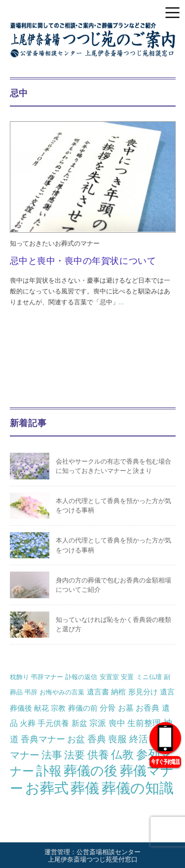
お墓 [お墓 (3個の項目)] (126, 708)
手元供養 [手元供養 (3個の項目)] (53, 723)
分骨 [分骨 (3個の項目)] (108, 708)
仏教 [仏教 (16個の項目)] (122, 755)
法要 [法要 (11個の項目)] (74, 755)
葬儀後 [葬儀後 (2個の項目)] (21, 708)
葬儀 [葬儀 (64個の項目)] (85, 788)
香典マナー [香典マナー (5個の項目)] (43, 739)
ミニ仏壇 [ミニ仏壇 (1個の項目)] (149, 677)
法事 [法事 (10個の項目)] (52, 755)
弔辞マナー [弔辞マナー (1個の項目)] (47, 677)
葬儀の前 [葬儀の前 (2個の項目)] (83, 708)
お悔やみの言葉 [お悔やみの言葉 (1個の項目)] (62, 692)
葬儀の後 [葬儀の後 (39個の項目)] (91, 771)
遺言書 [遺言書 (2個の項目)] (98, 692)
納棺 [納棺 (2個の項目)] (118, 692)
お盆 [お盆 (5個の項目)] (76, 739)
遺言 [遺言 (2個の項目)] (167, 692)
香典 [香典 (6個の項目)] (97, 739)
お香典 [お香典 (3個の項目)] (148, 708)
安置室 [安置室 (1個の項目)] (109, 677)
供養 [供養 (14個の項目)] (98, 755)
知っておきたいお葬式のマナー (55, 243)
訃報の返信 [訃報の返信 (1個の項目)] (81, 677)
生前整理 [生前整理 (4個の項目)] (144, 723)
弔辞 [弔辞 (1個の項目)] (31, 692)
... (122, 302)
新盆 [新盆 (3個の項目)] (79, 723)
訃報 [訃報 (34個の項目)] (49, 771)
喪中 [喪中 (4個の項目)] (117, 723)
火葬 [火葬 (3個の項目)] (28, 723)
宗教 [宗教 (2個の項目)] (58, 708)
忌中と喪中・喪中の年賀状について (83, 261)
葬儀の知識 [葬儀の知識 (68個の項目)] (138, 788)
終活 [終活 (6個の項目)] (139, 739)
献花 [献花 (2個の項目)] (41, 708)
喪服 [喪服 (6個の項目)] (117, 739)
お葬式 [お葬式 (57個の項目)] (47, 788)
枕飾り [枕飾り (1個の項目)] (19, 677)
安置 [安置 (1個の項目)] (127, 677)
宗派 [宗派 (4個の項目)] (98, 723)
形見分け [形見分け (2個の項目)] (143, 692)
